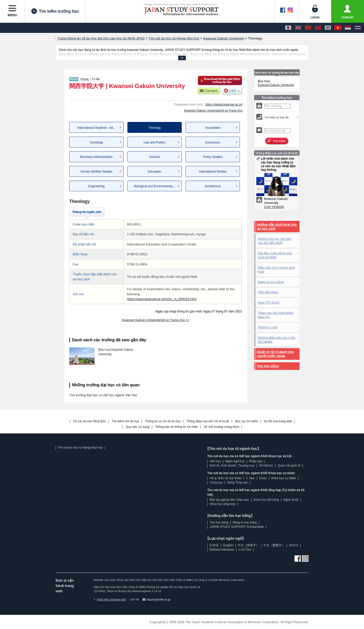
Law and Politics (155, 142)
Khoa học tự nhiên (284, 478)
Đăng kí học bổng (271, 282)
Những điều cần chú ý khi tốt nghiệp (276, 340)
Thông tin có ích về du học (163, 421)
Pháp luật (256, 461)
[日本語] (288, 28)
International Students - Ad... (96, 128)
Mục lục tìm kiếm (247, 421)
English (228, 545)
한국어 (294, 545)
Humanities (213, 128)
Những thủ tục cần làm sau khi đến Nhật (275, 241)
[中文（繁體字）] (318, 28)
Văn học (215, 461)
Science (155, 157)
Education (155, 172)
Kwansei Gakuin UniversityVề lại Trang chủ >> (156, 320)
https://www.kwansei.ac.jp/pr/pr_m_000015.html (162, 299)
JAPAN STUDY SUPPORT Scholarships (237, 527)
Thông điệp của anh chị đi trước (208, 421)
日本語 (214, 545)
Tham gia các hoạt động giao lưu (276, 315)
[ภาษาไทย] (358, 28)
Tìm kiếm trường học (55, 11)
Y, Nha (250, 478)
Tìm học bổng (268, 366)
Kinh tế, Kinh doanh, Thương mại (232, 466)
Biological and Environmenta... (154, 186)
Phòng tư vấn (268, 327)
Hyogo (85, 79)
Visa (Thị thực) (269, 302)
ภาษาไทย (245, 550)
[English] (298, 28)
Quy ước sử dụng (138, 427)
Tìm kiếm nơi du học (126, 421)
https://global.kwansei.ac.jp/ (224, 104)
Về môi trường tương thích (221, 427)
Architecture (213, 186)
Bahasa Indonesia (222, 550)
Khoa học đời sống (266, 500)
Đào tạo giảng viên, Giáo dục (229, 500)
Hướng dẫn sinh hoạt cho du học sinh (277, 227)
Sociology (96, 142)
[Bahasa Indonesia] (348, 28)
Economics (213, 142)
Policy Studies (213, 157)
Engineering (96, 186)
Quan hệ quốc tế (289, 466)
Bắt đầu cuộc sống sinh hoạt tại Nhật (275, 255)
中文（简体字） (248, 545)
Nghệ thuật (291, 500)
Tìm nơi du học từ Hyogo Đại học (80, 448)
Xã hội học (266, 466)
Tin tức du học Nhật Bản (90, 421)
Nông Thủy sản (238, 483)
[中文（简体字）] (308, 28)
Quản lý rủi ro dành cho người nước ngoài (276, 354)
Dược (263, 478)
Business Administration (96, 157)
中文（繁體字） (274, 545)
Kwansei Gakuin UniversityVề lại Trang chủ (213, 111)
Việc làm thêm (268, 292)
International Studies (213, 172)
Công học (216, 483)
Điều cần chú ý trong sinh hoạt (276, 270)
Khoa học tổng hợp (222, 504)
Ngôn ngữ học (235, 461)
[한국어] (328, 28)
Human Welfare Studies (96, 172)
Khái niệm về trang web (110, 599)
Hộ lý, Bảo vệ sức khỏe (225, 478)
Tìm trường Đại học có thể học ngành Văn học (103, 395)
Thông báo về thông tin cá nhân (177, 427)
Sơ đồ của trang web (278, 421)
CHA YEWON (274, 207)
